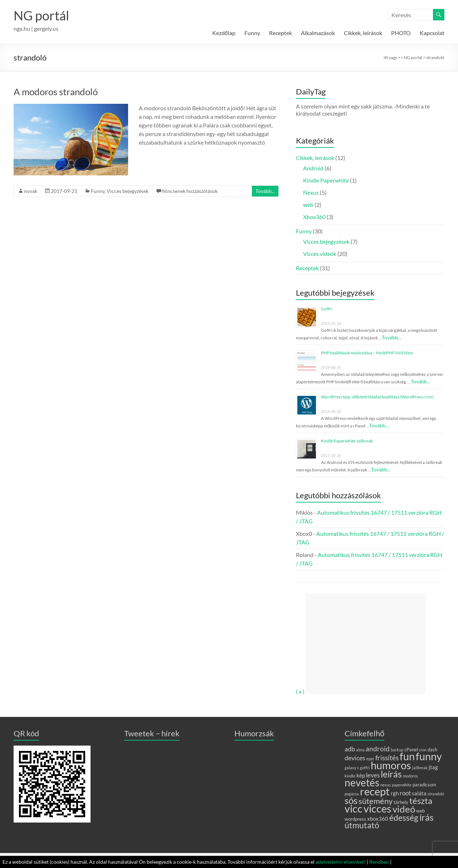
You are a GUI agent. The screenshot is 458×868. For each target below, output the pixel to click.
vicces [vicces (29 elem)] (377, 809)
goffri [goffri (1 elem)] (365, 768)
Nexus (311, 192)
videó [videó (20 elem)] (404, 809)
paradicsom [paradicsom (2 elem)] (424, 785)
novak (31, 191)
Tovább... (265, 191)
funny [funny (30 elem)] (429, 756)
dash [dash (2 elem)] (432, 750)
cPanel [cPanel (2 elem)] (411, 750)
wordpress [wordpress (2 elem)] (355, 819)
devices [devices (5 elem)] (355, 758)
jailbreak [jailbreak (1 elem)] (420, 768)
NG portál (41, 15)
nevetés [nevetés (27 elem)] (362, 782)
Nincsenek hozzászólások (190, 191)
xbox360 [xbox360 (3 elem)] (378, 819)
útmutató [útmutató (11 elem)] (362, 825)
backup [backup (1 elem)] (397, 750)
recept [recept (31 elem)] (375, 791)
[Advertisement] (366, 644)
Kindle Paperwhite (326, 180)
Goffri (327, 309)
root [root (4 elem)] (405, 793)
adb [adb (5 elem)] (350, 749)
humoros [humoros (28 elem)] (391, 765)
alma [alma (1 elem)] (360, 750)
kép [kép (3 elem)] (361, 775)
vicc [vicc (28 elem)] (354, 809)
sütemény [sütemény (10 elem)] (376, 801)
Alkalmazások (318, 33)
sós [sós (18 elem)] (351, 800)
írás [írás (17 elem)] (427, 817)
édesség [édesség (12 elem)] (404, 818)
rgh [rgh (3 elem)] (395, 793)
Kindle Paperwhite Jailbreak (347, 441)
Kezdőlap (224, 33)
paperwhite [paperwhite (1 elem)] (402, 785)
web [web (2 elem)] (420, 811)
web (308, 205)
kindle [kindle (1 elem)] (350, 776)
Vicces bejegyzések (128, 191)
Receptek (281, 33)
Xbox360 (314, 217)
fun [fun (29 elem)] (407, 756)
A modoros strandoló (56, 92)
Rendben (379, 862)
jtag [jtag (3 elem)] (433, 767)
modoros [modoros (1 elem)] (410, 776)
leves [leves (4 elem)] (373, 775)
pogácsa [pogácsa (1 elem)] (352, 794)
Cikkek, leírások (363, 33)
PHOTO (401, 33)
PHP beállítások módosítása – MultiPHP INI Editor (367, 353)
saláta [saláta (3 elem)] (419, 793)
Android (313, 168)
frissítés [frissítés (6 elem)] (387, 758)
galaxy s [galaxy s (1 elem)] (352, 768)
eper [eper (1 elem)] (370, 759)
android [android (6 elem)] (378, 749)
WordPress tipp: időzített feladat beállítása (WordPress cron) (377, 397)
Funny (252, 33)
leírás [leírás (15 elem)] (391, 774)
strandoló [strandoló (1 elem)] (436, 794)
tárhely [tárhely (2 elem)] (401, 802)
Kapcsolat (432, 33)
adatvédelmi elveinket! (341, 862)
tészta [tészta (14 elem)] (421, 801)
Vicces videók (320, 254)
